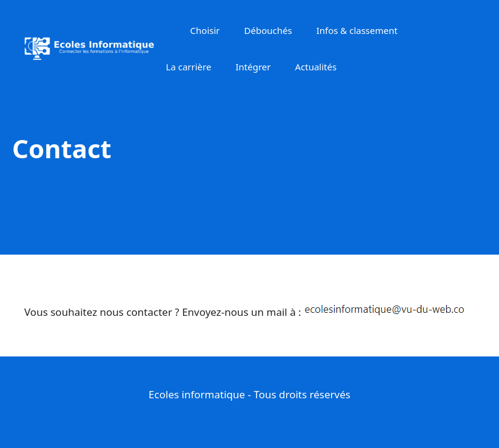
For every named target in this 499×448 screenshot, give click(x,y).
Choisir (205, 30)
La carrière (189, 67)
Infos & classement (357, 30)
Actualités (316, 67)
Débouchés (268, 30)
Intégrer (253, 67)
